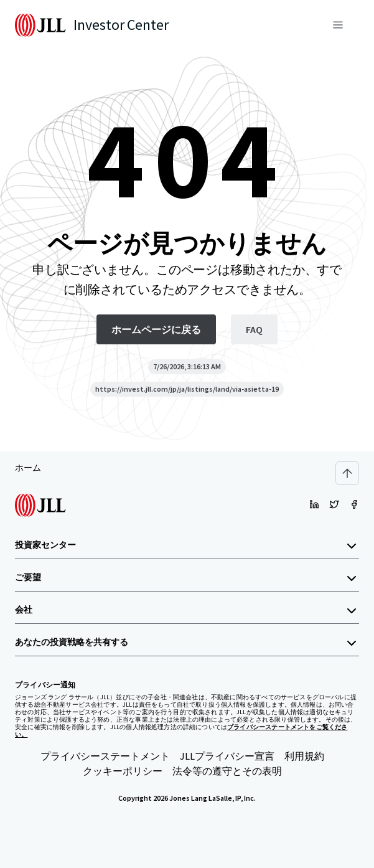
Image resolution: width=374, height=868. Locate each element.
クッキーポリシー (123, 771)
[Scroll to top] (347, 473)
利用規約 (304, 756)
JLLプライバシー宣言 (227, 756)
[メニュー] (338, 25)
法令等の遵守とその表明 (227, 771)
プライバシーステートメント (105, 756)
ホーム (28, 468)
